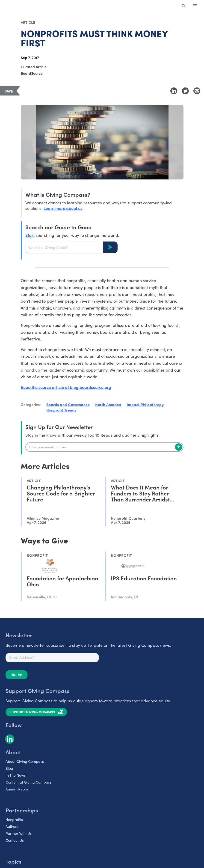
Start (30, 235)
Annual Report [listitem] (18, 789)
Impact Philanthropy (145, 404)
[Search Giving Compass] (184, 6)
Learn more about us (63, 208)
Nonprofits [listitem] (14, 819)
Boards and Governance (68, 404)
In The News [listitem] (16, 775)
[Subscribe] (179, 447)
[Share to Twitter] (185, 91)
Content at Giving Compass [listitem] (28, 782)
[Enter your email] (104, 447)
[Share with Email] (197, 91)
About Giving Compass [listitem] (25, 761)
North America (108, 404)
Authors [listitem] (12, 826)
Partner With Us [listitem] (19, 833)
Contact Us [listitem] (15, 840)
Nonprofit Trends (61, 410)
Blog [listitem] (9, 768)
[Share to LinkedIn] (174, 91)
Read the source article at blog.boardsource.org (66, 387)
